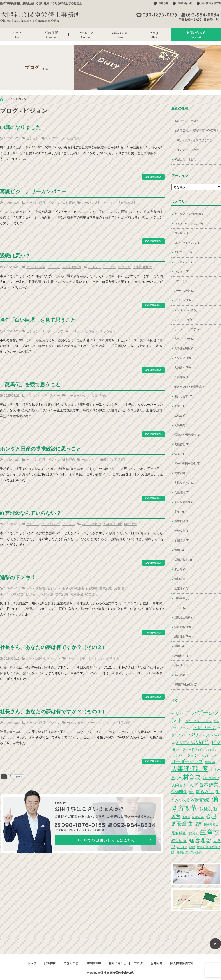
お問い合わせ (185, 3)
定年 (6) (179, 512)
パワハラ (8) (182, 281)
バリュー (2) (182, 271)
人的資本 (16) (183, 368)
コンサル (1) (182, 233)
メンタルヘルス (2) (186, 310)
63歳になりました (21, 127)
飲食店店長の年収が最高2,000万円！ (197, 131)
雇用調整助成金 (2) (186, 685)
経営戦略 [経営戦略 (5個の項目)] (179, 841)
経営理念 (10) (183, 637)
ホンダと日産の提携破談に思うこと (41, 449)
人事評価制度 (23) (185, 348)
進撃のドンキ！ (18, 577)
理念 (103, 396)
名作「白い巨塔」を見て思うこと (38, 320)
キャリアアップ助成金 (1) (190, 214)
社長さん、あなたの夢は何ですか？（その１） (53, 712)
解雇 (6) (179, 646)
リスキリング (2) (184, 320)
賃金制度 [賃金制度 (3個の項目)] (182, 853)
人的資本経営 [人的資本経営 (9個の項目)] (204, 785)
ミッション (108, 331)
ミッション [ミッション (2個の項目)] (211, 750)
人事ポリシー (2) (184, 339)
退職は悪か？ (15, 256)
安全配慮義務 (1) (184, 502)
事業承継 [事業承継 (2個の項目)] (210, 762)
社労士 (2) (180, 608)
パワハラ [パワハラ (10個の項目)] (199, 735)
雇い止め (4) (182, 675)
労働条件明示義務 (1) (187, 435)
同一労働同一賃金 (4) (187, 464)
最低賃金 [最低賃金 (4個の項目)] (179, 833)
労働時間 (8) (182, 425)
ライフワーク (55, 138)
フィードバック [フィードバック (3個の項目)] (193, 749)
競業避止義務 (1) (184, 617)
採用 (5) (179, 550)
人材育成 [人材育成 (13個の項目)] (189, 777)
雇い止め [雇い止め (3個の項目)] (196, 853)
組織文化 (106, 460)
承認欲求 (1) (182, 541)
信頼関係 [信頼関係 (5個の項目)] (179, 792)
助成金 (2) (180, 416)
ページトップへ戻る (215, 944)
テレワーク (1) (183, 252)
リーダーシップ (52, 331)
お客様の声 (120, 34)
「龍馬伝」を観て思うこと (30, 385)
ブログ (154, 34)
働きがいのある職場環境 (80, 588)
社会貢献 (73, 138)
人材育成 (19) (183, 358)
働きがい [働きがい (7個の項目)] (205, 791)
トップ (17, 34)
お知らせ (163, 3)
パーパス (109, 267)
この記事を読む (153, 177)
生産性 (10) (181, 589)
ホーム (9, 99)
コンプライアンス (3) (187, 243)
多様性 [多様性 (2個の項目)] (186, 817)
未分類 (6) (180, 569)
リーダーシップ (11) (187, 329)
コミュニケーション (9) (189, 223)
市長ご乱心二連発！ (186, 121)
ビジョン (33, 138)
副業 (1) (179, 406)
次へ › (19, 776)
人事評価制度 (72, 267)
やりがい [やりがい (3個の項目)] (177, 713)
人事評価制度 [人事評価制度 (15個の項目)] (190, 769)
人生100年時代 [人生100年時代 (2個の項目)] (211, 778)
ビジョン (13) (183, 300)
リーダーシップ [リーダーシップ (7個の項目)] (187, 761)
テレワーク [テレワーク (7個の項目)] (204, 727)
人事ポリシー (51, 396)
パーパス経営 (36, 203)
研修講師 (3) (182, 598)
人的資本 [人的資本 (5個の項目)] (179, 785)
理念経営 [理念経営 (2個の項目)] (193, 833)
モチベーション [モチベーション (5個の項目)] (185, 755)
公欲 (94, 396)
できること (86, 34)
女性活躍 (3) (182, 492)
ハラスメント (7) (184, 262)
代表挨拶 (51, 34)
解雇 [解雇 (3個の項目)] (192, 847)
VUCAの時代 (76, 723)
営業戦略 (106, 588)
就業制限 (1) (182, 521)
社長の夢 (124, 723)
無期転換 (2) (182, 579)
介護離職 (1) (182, 377)
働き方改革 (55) (184, 396)
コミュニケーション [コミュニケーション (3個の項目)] (198, 721)
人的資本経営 (127, 203)
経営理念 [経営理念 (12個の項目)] (200, 840)
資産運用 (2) (182, 665)
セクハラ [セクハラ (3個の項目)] (185, 728)
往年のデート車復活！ (188, 150)
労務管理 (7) (182, 444)
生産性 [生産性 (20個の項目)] (210, 832)
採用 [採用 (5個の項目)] (198, 824)
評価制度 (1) (182, 656)
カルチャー (90, 460)
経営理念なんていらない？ (31, 513)
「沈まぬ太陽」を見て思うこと (193, 140)
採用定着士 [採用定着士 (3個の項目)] (211, 824)
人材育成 (69, 203)
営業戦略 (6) (182, 473)
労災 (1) (179, 454)
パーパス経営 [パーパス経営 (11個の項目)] (193, 742)
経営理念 (69, 460)
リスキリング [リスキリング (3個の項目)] (209, 756)
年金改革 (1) (182, 531)
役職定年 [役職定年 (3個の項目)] (198, 817)
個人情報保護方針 (211, 3)
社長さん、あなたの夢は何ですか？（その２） (53, 647)
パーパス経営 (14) (185, 291)
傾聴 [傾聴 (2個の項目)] (191, 792)
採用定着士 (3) (183, 560)
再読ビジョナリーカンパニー (33, 192)
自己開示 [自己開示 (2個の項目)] (182, 847)
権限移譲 (77, 594)
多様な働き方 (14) (185, 483)
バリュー (94, 267)
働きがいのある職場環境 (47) (192, 387)
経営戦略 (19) (183, 627)
